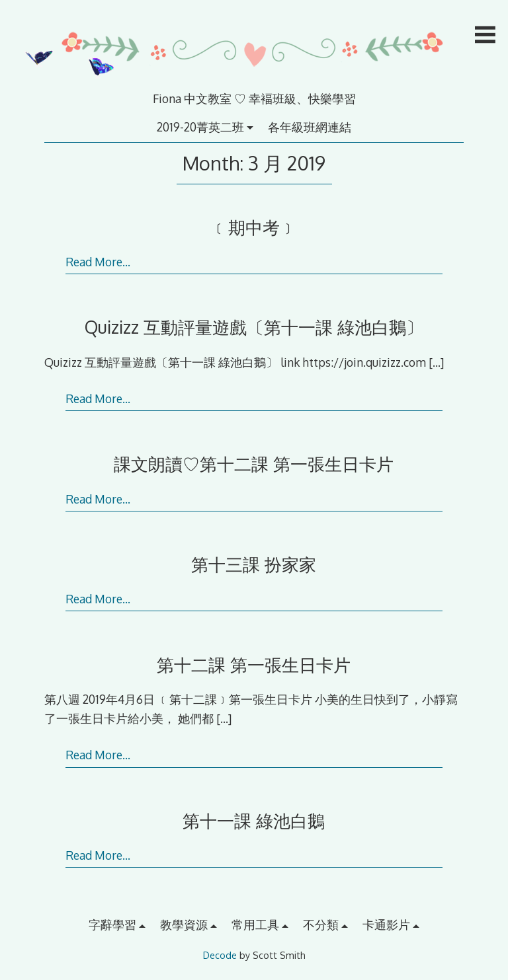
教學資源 (184, 924)
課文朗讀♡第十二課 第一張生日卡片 (254, 464)
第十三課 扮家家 (254, 564)
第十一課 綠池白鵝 (254, 820)
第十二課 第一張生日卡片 (254, 664)
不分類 (321, 924)
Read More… (98, 262)
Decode (220, 955)
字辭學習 (112, 924)
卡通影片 (386, 924)
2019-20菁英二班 (200, 127)
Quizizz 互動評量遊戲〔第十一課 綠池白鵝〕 (254, 327)
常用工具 (255, 924)
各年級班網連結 (310, 127)
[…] (436, 362)
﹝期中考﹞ (254, 227)
